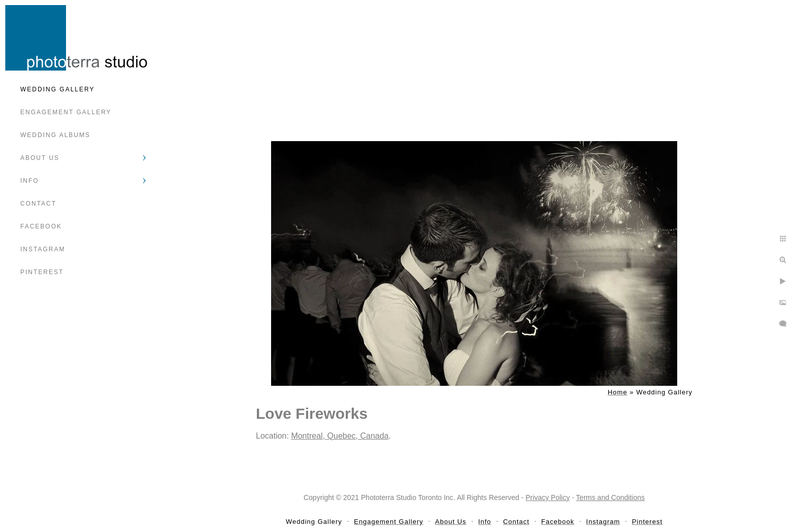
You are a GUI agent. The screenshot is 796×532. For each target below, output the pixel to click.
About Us (40, 158)
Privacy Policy (548, 497)
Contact (38, 204)
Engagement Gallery (66, 112)
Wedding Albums (55, 135)
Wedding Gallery (57, 89)
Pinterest (42, 272)
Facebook (41, 226)
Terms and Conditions (610, 497)
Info (30, 181)
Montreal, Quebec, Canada (340, 436)
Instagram (43, 249)
